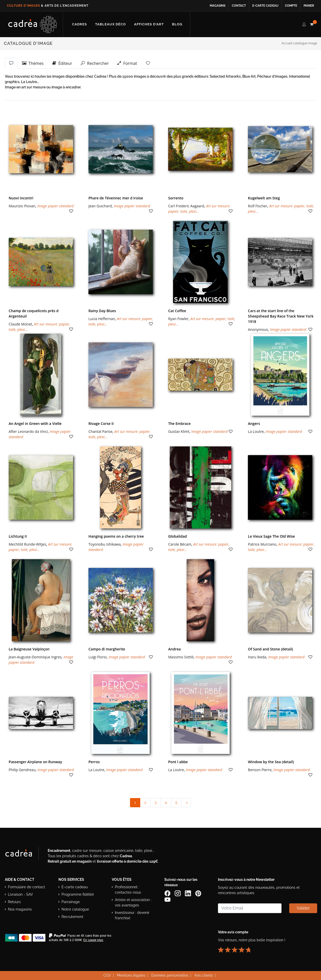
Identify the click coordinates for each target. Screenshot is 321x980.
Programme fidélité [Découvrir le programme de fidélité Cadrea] (78, 894)
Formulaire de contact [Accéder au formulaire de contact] (27, 887)
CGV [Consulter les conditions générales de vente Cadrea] (107, 975)
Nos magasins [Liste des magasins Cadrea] (20, 909)
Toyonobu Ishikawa (105, 544)
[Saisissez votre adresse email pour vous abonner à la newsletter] (250, 908)
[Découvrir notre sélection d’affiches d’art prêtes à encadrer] (149, 24)
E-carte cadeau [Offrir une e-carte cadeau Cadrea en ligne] (265, 6)
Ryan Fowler (178, 319)
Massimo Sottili (181, 657)
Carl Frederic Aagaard (186, 206)
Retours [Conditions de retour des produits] (14, 902)
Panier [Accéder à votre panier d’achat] (309, 6)
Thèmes (33, 63)
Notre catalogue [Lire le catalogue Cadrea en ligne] (75, 909)
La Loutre (256, 431)
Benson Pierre (260, 770)
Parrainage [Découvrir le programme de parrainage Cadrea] (71, 902)
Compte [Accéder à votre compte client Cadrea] (291, 6)
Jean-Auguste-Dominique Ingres (35, 657)
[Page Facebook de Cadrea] (168, 893)
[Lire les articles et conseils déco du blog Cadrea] (177, 24)
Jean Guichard (100, 206)
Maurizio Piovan (22, 206)
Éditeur (62, 63)
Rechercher (95, 63)
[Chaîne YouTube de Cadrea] (167, 899)
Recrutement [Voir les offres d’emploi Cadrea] (72, 917)
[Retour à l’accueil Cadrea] (33, 24)
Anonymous (258, 329)
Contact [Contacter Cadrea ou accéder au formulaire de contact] (239, 6)
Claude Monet (20, 324)
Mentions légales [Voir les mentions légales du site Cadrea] (131, 975)
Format (127, 63)
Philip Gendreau (22, 770)
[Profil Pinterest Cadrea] (199, 893)
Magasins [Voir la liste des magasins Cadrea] (218, 6)
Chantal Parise (101, 431)
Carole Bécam (180, 544)
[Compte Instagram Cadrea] (178, 893)
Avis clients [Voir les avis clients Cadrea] (204, 975)
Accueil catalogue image (299, 43)
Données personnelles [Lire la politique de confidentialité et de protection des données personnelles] (170, 975)
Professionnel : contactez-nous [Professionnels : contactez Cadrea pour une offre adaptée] (128, 890)
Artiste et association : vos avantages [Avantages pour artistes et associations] (133, 902)
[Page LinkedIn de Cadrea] (188, 893)
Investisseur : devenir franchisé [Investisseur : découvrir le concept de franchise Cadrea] (132, 915)
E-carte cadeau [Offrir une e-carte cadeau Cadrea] (75, 887)
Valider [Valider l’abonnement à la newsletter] (303, 908)
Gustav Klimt (179, 431)
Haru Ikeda (257, 657)
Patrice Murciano (262, 544)
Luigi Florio (98, 657)
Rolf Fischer (258, 206)
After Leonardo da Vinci (28, 431)
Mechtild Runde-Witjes (27, 544)
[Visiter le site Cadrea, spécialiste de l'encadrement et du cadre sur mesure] (24, 854)
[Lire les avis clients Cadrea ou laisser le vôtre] (237, 948)
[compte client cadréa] (304, 24)
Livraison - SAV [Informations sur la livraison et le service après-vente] (21, 894)
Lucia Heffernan (102, 319)
